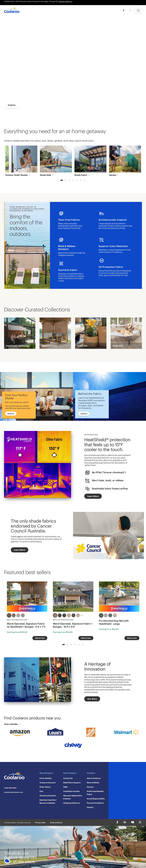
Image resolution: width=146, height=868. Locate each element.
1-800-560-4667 (10, 788)
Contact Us (68, 778)
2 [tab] (65, 181)
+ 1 (82, 615)
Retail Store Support (72, 783)
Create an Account (48, 783)
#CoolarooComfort (48, 796)
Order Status (45, 787)
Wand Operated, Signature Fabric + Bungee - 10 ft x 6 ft (73, 625)
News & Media (93, 783)
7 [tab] (85, 181)
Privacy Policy (40, 823)
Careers (90, 787)
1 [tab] (62, 181)
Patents (90, 807)
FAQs (65, 787)
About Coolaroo (94, 778)
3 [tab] (69, 181)
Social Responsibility (96, 799)
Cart (41, 791)
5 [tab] (77, 181)
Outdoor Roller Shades (18, 175)
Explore (12, 105)
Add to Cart (40, 638)
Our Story (92, 699)
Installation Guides (71, 791)
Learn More (93, 496)
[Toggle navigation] (138, 10)
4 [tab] (73, 181)
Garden (114, 175)
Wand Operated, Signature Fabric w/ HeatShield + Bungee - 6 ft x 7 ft (26, 625)
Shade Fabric (82, 175)
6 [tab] (81, 181)
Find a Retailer (13, 724)
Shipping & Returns (72, 803)
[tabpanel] (21, 162)
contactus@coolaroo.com (14, 792)
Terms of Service (56, 823)
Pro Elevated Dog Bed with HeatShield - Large (114, 622)
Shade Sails (47, 175)
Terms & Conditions (95, 803)
